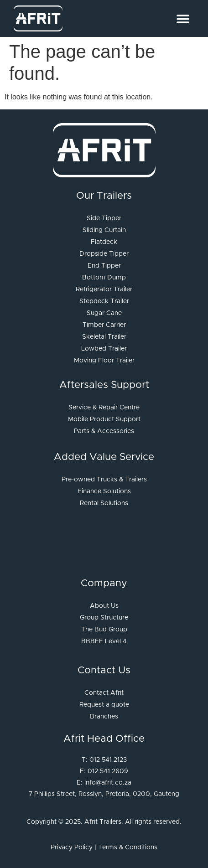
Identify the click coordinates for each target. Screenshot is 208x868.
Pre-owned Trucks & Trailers (104, 480)
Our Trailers (104, 196)
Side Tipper (104, 218)
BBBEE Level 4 (104, 641)
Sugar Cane (104, 313)
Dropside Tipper (104, 254)
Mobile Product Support (104, 419)
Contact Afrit (104, 693)
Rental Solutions (104, 503)
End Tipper (104, 266)
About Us (104, 606)
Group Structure (104, 618)
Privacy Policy (72, 847)
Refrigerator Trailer (104, 289)
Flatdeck (104, 242)
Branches (104, 717)
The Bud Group (104, 630)
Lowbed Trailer (104, 349)
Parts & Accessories (104, 431)
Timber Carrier (104, 325)
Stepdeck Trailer (104, 301)
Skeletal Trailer (104, 337)
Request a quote (104, 705)
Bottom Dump (104, 278)
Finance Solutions (104, 491)
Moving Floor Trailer (104, 361)
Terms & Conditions (128, 847)
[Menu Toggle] (183, 19)
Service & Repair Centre (104, 408)
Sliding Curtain (104, 230)
